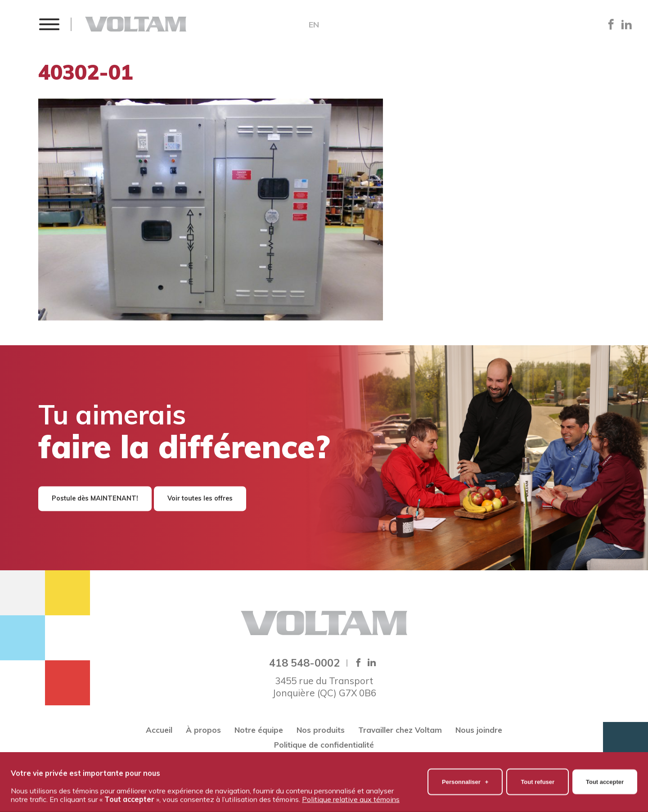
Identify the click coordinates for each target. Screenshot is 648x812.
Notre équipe (259, 730)
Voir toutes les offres (200, 499)
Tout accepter (605, 777)
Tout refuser (538, 777)
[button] (49, 24)
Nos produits (321, 730)
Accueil (159, 730)
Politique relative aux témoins (351, 794)
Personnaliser (465, 777)
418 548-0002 (304, 663)
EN (314, 25)
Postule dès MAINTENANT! (95, 499)
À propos (203, 730)
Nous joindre (479, 730)
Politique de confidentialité (324, 745)
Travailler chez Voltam (400, 730)
